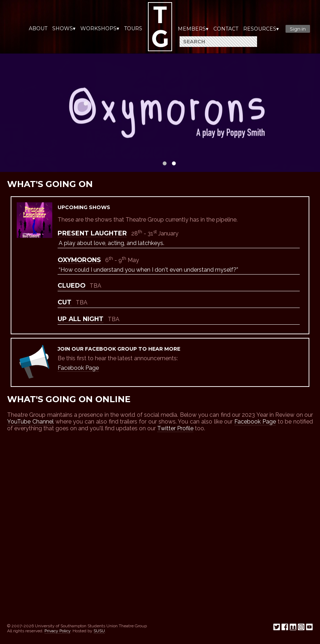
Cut (65, 302)
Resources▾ (261, 29)
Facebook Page (78, 368)
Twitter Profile (175, 428)
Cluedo (71, 285)
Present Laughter (92, 233)
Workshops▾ (100, 28)
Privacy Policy (57, 631)
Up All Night (81, 319)
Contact (226, 29)
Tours (133, 28)
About (38, 28)
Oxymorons (79, 260)
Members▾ (193, 29)
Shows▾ (64, 28)
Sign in (298, 29)
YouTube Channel (30, 422)
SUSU (99, 631)
